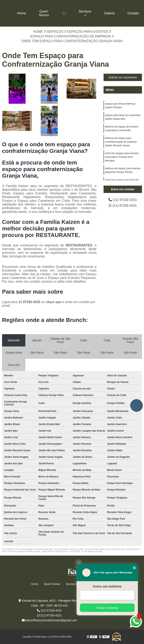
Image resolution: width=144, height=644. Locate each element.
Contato (133, 13)
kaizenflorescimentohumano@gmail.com (49, 620)
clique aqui (54, 302)
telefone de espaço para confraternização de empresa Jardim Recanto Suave (121, 142)
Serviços (85, 11)
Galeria (109, 13)
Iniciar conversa (107, 608)
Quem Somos (44, 13)
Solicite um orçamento (123, 77)
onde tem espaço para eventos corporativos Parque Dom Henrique (122, 157)
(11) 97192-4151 (123, 200)
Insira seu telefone (107, 586)
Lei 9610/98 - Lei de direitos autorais (86, 551)
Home (22, 13)
